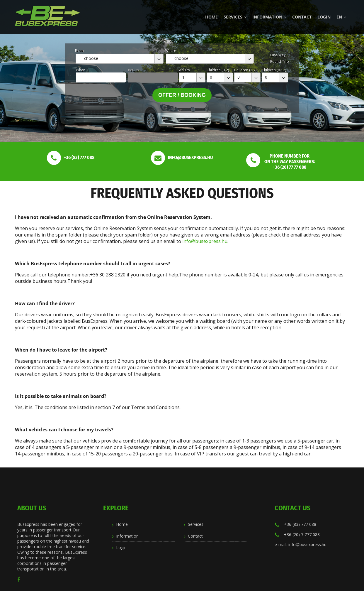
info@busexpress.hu (205, 241)
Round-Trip (280, 61)
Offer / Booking (182, 95)
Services (235, 17)
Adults (184, 70)
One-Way (278, 55)
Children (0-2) (218, 70)
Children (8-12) (274, 70)
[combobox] (120, 59)
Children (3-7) (245, 70)
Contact (302, 17)
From (79, 51)
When (81, 70)
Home (211, 17)
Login (324, 17)
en (341, 17)
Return (133, 70)
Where (171, 51)
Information (269, 17)
